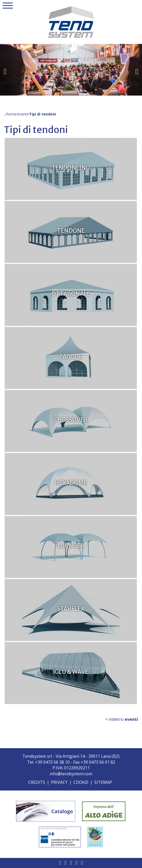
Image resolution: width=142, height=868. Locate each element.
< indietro (122, 719)
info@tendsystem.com (71, 774)
